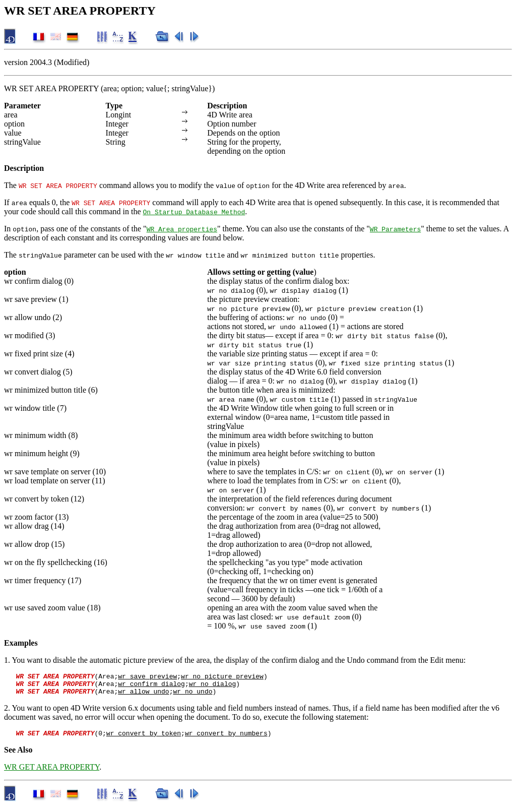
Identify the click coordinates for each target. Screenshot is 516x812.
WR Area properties (182, 229)
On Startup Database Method (194, 212)
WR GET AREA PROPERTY (52, 773)
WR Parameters (395, 229)
